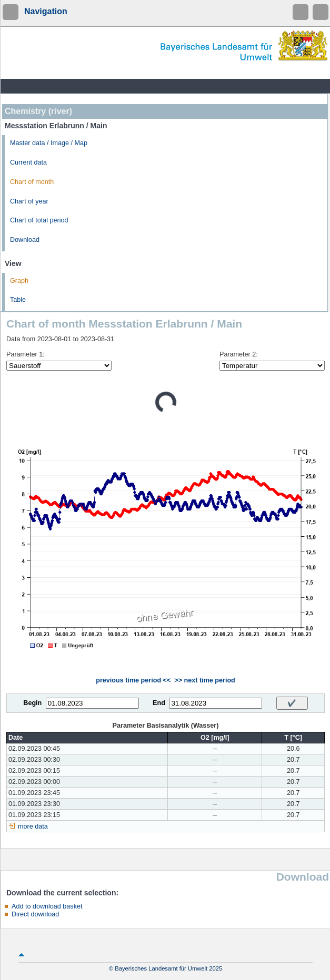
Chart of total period (39, 220)
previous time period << (133, 680)
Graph (19, 281)
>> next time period (204, 680)
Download (25, 240)
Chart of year (29, 201)
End (159, 703)
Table (18, 300)
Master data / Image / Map (49, 143)
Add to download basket (47, 906)
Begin (32, 703)
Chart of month (32, 182)
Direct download (35, 914)
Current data (28, 162)
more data (33, 826)
